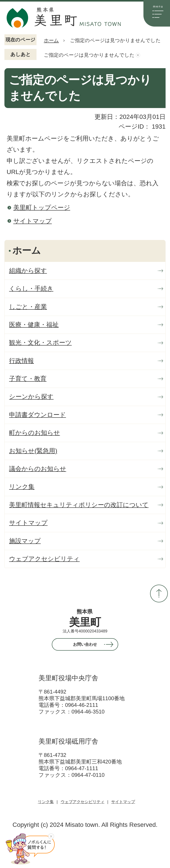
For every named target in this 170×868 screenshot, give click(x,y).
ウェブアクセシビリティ (83, 802)
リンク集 (46, 802)
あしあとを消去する (138, 55)
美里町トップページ (42, 208)
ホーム (51, 40)
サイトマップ (33, 221)
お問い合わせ (85, 644)
